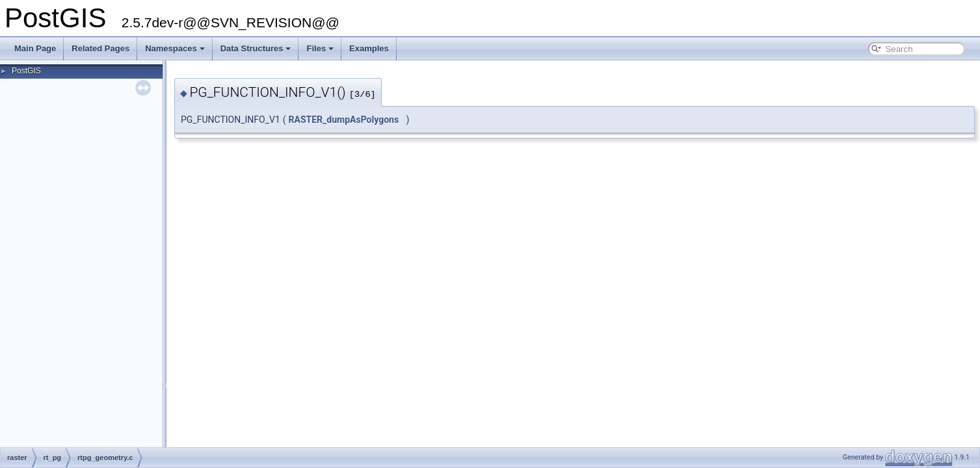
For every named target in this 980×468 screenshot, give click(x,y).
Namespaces (175, 48)
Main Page (35, 48)
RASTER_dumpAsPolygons (344, 120)
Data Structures (256, 48)
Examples (369, 48)
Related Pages (100, 48)
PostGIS (26, 71)
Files (320, 48)
